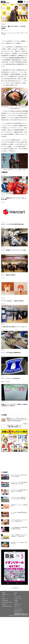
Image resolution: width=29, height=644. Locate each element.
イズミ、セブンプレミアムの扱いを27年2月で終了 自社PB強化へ (19, 476)
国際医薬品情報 (5, 600)
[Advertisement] (15, 462)
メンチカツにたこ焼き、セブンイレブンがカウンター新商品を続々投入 (19, 521)
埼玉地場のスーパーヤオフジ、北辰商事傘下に (19, 506)
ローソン (6, 30)
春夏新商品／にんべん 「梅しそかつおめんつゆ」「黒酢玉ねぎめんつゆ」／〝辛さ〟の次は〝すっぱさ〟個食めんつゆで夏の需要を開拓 (17, 420)
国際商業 (4, 593)
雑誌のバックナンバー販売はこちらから (15, 583)
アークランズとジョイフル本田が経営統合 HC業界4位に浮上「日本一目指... (19, 483)
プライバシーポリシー (18, 608)
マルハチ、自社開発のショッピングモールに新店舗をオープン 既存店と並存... (19, 536)
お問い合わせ (17, 606)
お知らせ (16, 593)
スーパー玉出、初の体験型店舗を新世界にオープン (19, 513)
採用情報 (16, 600)
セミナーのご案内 (18, 596)
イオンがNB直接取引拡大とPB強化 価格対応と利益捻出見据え (19, 528)
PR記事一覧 (26, 424)
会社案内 (16, 602)
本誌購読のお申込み (18, 604)
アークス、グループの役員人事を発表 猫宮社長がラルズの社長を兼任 (19, 491)
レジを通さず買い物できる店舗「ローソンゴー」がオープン (14, 327)
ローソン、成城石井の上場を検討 (8, 275)
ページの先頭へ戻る (15, 588)
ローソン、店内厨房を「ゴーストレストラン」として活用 (13, 250)
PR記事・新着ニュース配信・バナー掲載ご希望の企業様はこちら (14, 426)
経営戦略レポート (5, 604)
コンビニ (3, 30)
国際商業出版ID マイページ (19, 612)
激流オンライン (4, 33)
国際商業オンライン (6, 595)
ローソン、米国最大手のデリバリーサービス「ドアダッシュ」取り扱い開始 (14, 199)
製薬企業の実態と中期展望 (7, 602)
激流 (3, 596)
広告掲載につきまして (18, 598)
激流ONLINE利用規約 (18, 610)
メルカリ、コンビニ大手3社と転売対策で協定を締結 (12, 224)
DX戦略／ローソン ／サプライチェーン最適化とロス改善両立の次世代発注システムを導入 (14, 405)
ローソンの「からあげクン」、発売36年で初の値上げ (13, 301)
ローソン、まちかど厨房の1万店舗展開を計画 (11, 353)
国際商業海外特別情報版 (7, 606)
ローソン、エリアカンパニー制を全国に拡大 (11, 378)
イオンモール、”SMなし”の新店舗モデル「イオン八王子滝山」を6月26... (19, 498)
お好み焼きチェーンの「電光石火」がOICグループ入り (19, 543)
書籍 (15, 595)
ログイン (20, 2)
